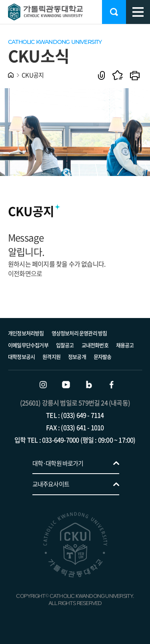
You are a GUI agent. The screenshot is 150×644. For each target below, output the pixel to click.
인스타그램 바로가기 (43, 385)
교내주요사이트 (51, 484)
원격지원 (51, 357)
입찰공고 (65, 345)
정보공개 (77, 357)
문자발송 (103, 357)
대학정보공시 (21, 357)
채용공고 (125, 345)
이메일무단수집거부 (28, 345)
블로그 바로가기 (89, 385)
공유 (101, 75)
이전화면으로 (25, 273)
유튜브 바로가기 (66, 385)
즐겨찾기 (117, 75)
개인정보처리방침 (26, 333)
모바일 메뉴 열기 (138, 12)
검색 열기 (114, 12)
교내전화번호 (95, 345)
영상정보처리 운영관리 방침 (79, 333)
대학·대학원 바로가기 (58, 463)
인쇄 (135, 75)
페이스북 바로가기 (112, 385)
